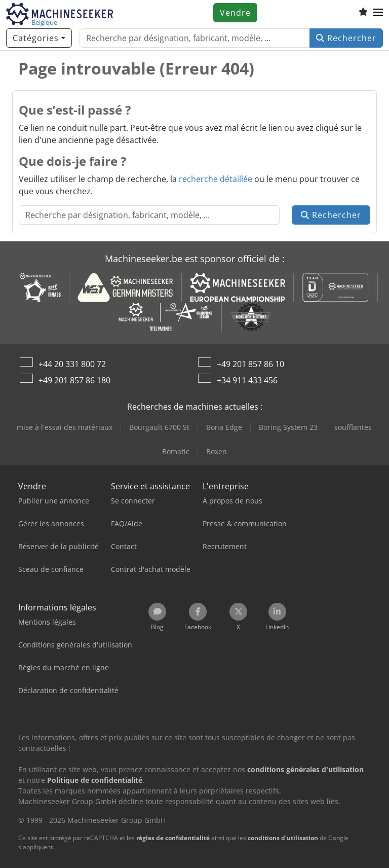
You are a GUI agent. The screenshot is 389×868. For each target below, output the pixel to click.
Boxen (217, 451)
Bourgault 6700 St (159, 427)
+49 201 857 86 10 (250, 364)
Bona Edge (224, 427)
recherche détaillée (216, 179)
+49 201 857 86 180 (74, 380)
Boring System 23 (288, 427)
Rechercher (346, 38)
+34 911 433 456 (247, 380)
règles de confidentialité (173, 838)
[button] (378, 13)
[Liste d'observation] (363, 13)
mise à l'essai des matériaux (65, 427)
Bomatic (176, 451)
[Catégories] (39, 38)
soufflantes (353, 427)
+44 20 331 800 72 (72, 364)
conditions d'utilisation (283, 838)
